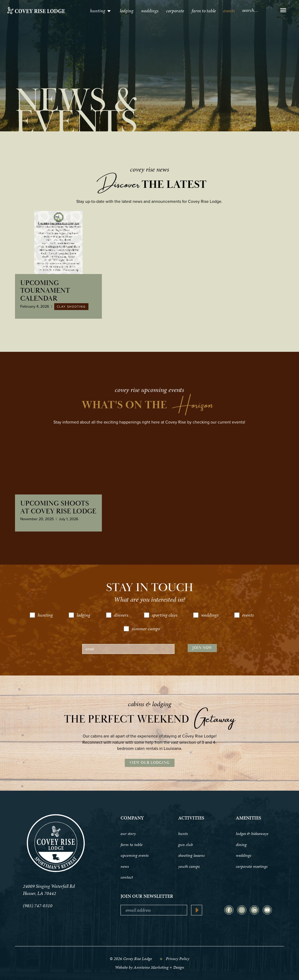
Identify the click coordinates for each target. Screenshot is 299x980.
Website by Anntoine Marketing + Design (150, 967)
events (229, 11)
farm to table (131, 845)
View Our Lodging (150, 763)
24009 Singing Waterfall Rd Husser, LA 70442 (49, 890)
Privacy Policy (178, 959)
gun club (186, 845)
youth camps (189, 866)
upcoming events (134, 855)
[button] (101, 11)
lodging (127, 11)
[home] (36, 11)
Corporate (175, 11)
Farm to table (204, 11)
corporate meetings (252, 866)
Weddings (150, 11)
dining (241, 845)
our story (128, 834)
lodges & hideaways (252, 834)
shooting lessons (191, 855)
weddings (243, 855)
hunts (183, 834)
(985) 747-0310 (38, 906)
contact (127, 877)
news (125, 866)
